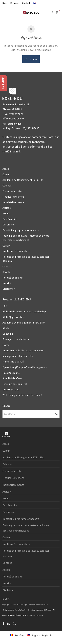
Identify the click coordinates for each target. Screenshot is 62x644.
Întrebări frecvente (13, 202)
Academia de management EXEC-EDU (24, 322)
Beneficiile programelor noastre (21, 230)
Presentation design (36, 615)
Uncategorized (11, 389)
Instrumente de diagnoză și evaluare (23, 350)
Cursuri (6, 174)
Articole (7, 208)
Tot (5, 306)
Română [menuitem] (19, 635)
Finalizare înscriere (13, 197)
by (20, 610)
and (11, 610)
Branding (31, 610)
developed (16, 610)
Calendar (8, 185)
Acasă (6, 169)
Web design (12, 615)
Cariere (7, 246)
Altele (6, 328)
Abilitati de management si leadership (24, 311)
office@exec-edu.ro (13, 118)
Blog (5, 3)
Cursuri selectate (12, 191)
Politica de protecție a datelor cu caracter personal (26, 553)
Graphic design (22, 615)
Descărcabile (10, 219)
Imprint (7, 283)
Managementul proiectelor (18, 356)
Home (31, 59)
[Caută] (53, 12)
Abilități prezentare (14, 317)
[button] (56, 414)
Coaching (8, 334)
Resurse (15, 3)
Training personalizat (15, 384)
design (42, 610)
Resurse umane (11, 373)
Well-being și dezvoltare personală (22, 395)
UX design (49, 610)
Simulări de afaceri (13, 378)
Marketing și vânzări (14, 361)
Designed (6, 610)
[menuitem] (34, 3)
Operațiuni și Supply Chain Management (25, 367)
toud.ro (24, 610)
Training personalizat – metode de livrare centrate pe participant (26, 528)
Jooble (6, 272)
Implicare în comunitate (16, 251)
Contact (26, 3)
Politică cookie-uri (13, 278)
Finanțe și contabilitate (16, 339)
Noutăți (7, 213)
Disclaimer (9, 289)
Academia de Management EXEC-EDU (23, 180)
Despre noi (9, 224)
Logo (37, 610)
